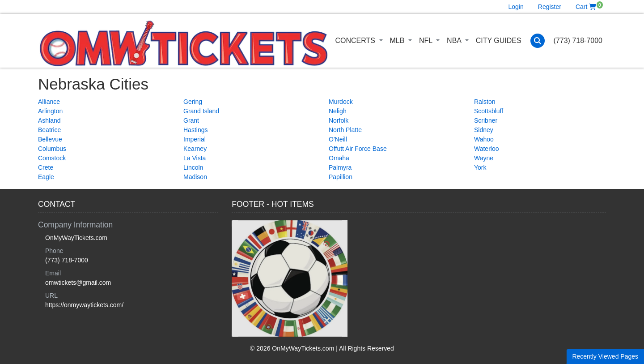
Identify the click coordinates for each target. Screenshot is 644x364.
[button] (538, 41)
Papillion (341, 177)
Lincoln (193, 167)
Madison (195, 177)
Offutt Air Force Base (358, 149)
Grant (191, 120)
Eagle (46, 177)
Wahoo (484, 139)
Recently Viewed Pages (605, 356)
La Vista (195, 158)
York (480, 167)
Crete (46, 167)
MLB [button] (398, 41)
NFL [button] (427, 41)
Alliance (49, 102)
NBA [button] (455, 41)
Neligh (338, 111)
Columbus (52, 149)
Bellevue (50, 139)
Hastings (195, 130)
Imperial (195, 139)
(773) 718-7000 (578, 41)
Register (550, 7)
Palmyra (340, 167)
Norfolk (339, 120)
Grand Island (201, 111)
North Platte (345, 130)
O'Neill (338, 139)
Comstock (52, 158)
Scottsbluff (489, 111)
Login (516, 7)
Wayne (484, 158)
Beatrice (49, 130)
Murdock (341, 102)
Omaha (339, 158)
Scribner (486, 120)
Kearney (195, 149)
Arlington (50, 111)
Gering (193, 102)
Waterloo (487, 149)
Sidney (484, 130)
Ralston (485, 102)
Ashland (49, 120)
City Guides (499, 41)
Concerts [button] (356, 41)
